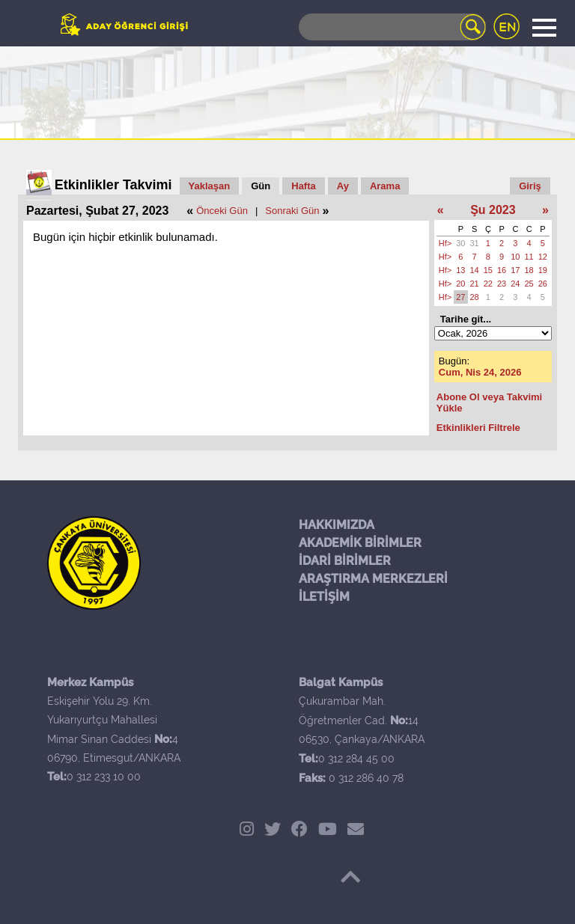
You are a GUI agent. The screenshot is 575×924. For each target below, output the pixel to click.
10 (515, 257)
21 (475, 284)
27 (460, 297)
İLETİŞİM (324, 597)
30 (460, 243)
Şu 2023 (493, 210)
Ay (343, 186)
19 (543, 270)
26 (543, 284)
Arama (385, 186)
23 (502, 284)
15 (488, 270)
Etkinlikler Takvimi (113, 185)
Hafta (304, 186)
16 (502, 270)
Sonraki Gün (292, 211)
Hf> (445, 243)
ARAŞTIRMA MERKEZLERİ (373, 579)
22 (488, 284)
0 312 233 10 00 (104, 777)
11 (529, 257)
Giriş (530, 186)
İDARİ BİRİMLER (345, 561)
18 (529, 270)
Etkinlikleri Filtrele (478, 428)
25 (529, 284)
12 (543, 257)
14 (475, 270)
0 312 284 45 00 (356, 759)
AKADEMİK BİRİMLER (360, 543)
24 (515, 284)
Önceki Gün (222, 211)
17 (515, 270)
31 (475, 243)
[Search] (392, 27)
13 (460, 270)
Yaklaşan (210, 186)
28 (475, 297)
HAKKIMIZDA (337, 525)
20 (460, 284)
